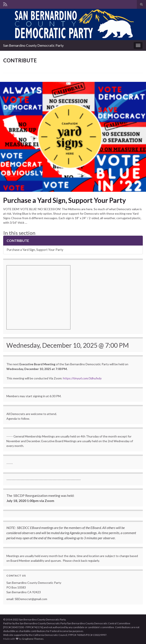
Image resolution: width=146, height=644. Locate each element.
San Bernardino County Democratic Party (33, 45)
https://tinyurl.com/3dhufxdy (82, 378)
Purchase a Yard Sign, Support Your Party (65, 200)
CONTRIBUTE (18, 240)
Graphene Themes (33, 639)
